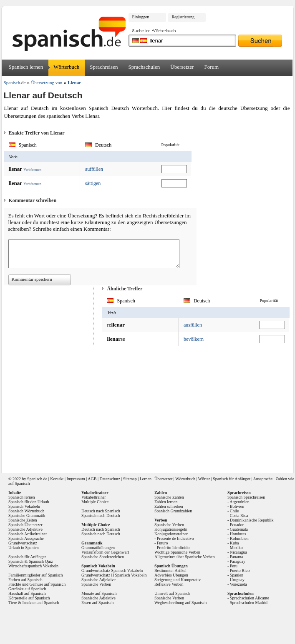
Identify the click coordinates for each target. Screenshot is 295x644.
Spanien (237, 575)
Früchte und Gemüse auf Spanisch (37, 584)
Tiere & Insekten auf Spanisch (34, 603)
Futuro (163, 543)
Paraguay (238, 561)
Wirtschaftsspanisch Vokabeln (33, 566)
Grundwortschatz (23, 543)
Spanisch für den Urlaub (29, 502)
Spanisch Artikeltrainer (28, 534)
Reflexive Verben (169, 584)
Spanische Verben (96, 584)
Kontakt (57, 479)
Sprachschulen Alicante (250, 598)
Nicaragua (238, 552)
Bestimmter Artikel (170, 570)
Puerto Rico (240, 570)
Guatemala (239, 529)
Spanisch (35, 479)
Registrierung (183, 17)
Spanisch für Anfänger (232, 479)
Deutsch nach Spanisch (101, 511)
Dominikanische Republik (252, 520)
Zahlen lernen (166, 502)
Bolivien (237, 506)
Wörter (204, 479)
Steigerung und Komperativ (178, 580)
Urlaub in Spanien (24, 548)
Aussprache (263, 479)
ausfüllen (193, 325)
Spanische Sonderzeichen (103, 557)
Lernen (146, 479)
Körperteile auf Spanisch (29, 598)
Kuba (234, 543)
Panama (237, 557)
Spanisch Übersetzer (25, 525)
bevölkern (194, 339)
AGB (92, 479)
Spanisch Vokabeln (24, 506)
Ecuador (237, 525)
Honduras (238, 534)
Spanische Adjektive (25, 529)
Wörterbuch (66, 67)
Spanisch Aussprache (26, 538)
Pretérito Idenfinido (173, 548)
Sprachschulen (144, 67)
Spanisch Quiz (41, 561)
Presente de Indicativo (175, 538)
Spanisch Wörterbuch (26, 511)
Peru (234, 566)
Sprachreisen (104, 67)
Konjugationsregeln (171, 529)
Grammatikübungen (98, 548)
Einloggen (140, 17)
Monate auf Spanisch (99, 593)
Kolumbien (239, 538)
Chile (234, 511)
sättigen (93, 183)
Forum (212, 67)
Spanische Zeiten (23, 520)
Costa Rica (239, 515)
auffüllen (94, 169)
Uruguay (237, 580)
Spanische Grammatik (27, 515)
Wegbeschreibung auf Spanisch (180, 603)
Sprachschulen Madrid (249, 603)
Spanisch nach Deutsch (101, 515)
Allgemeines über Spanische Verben (185, 557)
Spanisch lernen (26, 67)
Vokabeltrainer (94, 497)
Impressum (76, 479)
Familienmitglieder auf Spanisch (36, 575)
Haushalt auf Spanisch (27, 593)
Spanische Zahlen (169, 497)
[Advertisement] (149, 407)
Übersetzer (182, 67)
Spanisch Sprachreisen (246, 497)
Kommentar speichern (32, 279)
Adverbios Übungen (171, 575)
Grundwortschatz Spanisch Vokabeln (112, 570)
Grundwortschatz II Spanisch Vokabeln (114, 575)
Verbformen (32, 170)
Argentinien (240, 502)
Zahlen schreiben (169, 506)
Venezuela (238, 584)
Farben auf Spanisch (25, 580)
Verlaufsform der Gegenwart (105, 552)
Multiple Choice (95, 502)
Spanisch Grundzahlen (173, 511)
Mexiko (236, 548)
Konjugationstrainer (171, 534)
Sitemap (130, 479)
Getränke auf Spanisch (27, 589)
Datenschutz (110, 479)
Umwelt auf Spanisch (172, 593)
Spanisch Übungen (171, 566)
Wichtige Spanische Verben (177, 552)
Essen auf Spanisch (97, 603)
